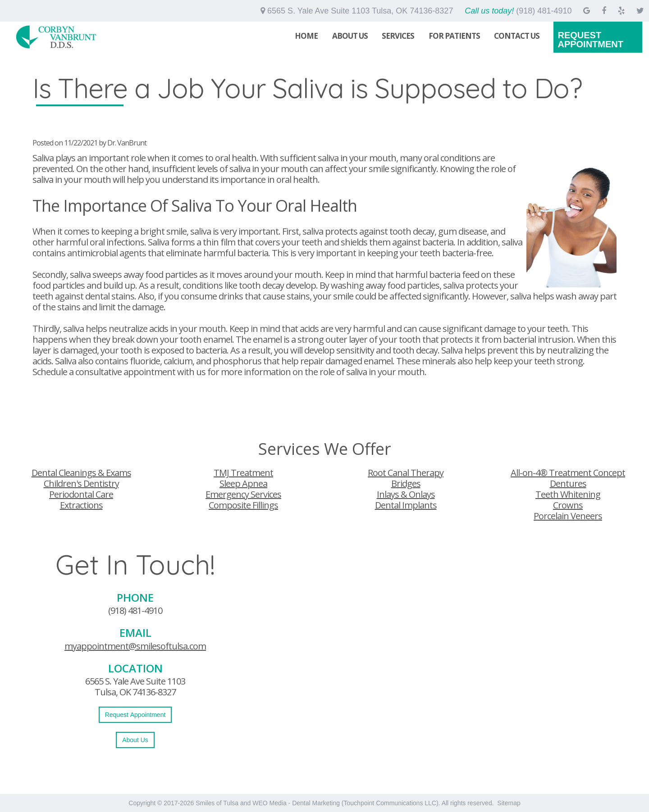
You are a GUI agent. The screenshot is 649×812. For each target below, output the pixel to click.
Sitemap (509, 803)
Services (398, 36)
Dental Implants (406, 505)
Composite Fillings (243, 505)
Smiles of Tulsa (217, 803)
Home (306, 36)
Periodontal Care (81, 494)
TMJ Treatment (243, 473)
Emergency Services (243, 494)
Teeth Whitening (568, 494)
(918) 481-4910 (135, 610)
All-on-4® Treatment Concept (568, 473)
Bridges (406, 483)
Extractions (81, 505)
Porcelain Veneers (568, 516)
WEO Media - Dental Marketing (296, 803)
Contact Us (517, 36)
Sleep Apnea (243, 483)
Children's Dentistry (81, 483)
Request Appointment (590, 40)
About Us (350, 36)
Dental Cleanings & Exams (81, 473)
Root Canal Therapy (406, 473)
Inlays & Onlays (406, 494)
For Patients (454, 36)
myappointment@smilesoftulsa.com (135, 646)
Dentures (568, 483)
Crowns (568, 505)
